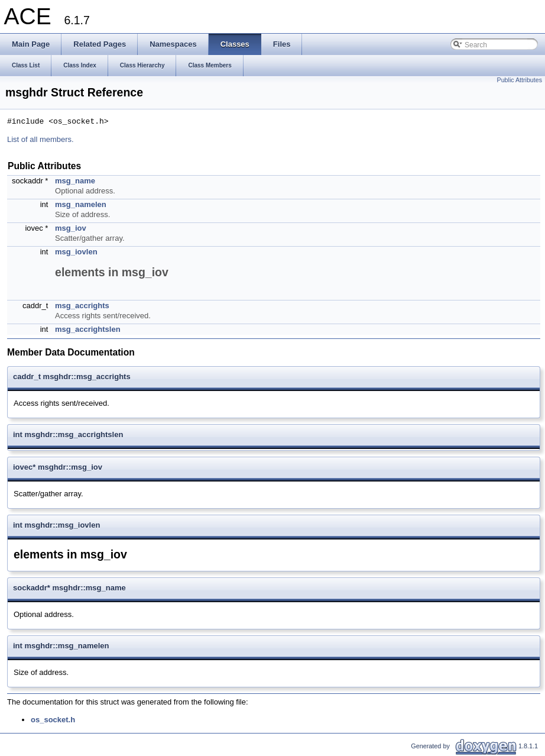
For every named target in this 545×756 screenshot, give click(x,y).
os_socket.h (53, 720)
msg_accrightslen (88, 329)
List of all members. (40, 139)
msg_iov (71, 228)
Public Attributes (520, 80)
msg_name (75, 181)
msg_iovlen (76, 252)
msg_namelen (81, 204)
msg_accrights (82, 306)
